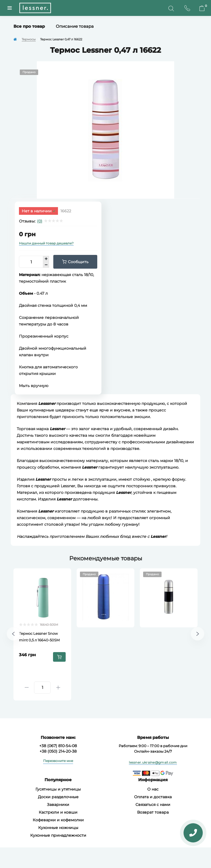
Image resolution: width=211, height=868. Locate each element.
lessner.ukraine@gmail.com (153, 762)
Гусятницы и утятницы (58, 789)
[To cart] (59, 657)
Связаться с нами (153, 805)
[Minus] (27, 687)
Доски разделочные (58, 797)
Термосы (29, 39)
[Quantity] (42, 688)
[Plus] (58, 687)
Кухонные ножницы (58, 828)
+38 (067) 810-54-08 (58, 746)
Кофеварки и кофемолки (58, 820)
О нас (153, 789)
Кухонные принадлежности (58, 835)
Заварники (58, 805)
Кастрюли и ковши (58, 812)
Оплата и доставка (153, 797)
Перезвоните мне (58, 761)
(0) (40, 221)
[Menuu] (10, 8)
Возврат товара (153, 812)
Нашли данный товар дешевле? (46, 243)
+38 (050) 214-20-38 (58, 751)
